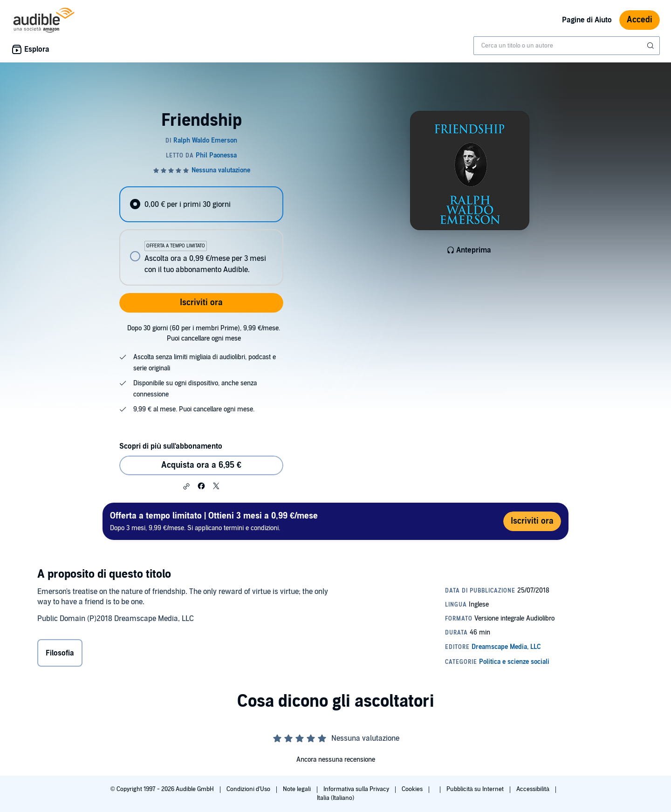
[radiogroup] (201, 236)
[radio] (201, 204)
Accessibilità (534, 789)
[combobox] (567, 46)
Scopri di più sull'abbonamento (171, 446)
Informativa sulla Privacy (357, 789)
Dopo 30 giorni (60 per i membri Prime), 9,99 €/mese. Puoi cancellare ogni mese (204, 333)
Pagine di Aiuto (587, 20)
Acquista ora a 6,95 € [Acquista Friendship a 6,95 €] (201, 465)
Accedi (640, 20)
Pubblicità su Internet (476, 789)
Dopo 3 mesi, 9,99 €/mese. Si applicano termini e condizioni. (214, 521)
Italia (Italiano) (335, 798)
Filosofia (60, 653)
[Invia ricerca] (651, 46)
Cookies (413, 789)
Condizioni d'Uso (249, 789)
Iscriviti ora (201, 303)
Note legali (298, 789)
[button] (186, 486)
